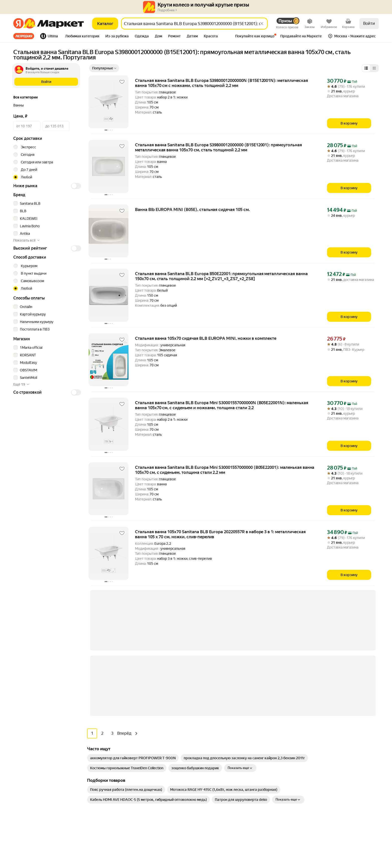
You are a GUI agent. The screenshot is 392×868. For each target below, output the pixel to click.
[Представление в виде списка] (366, 68)
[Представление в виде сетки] (374, 68)
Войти (369, 23)
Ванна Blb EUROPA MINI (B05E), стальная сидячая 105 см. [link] (192, 209)
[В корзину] (349, 123)
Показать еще (240, 633)
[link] (133, 623)
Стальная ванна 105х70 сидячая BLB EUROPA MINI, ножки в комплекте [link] (206, 338)
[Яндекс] (18, 24)
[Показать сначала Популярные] (104, 68)
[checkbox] (46, 203)
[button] (82, 37)
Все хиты (24, 36)
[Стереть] (262, 24)
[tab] (25, 36)
